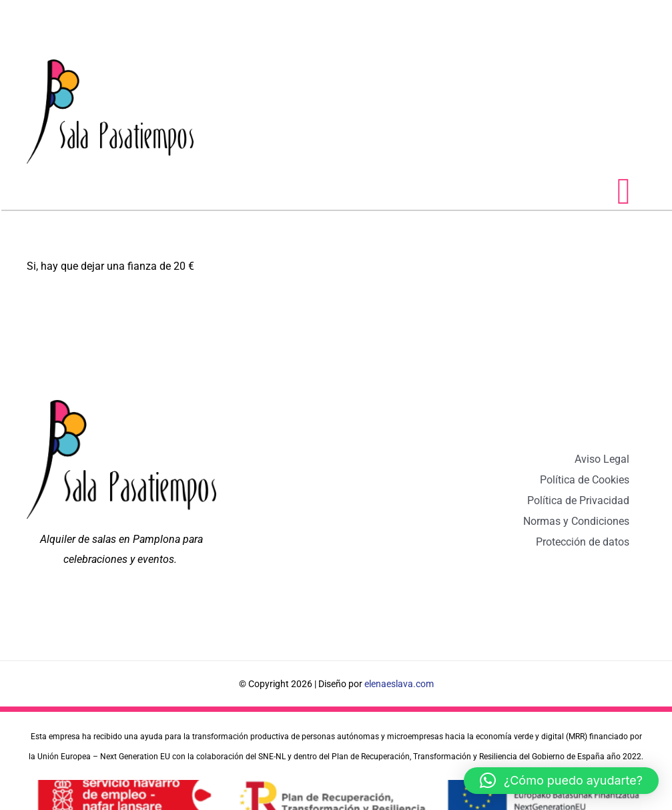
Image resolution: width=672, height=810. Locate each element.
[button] (561, 781)
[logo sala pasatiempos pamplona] (110, 64)
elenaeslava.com (399, 684)
